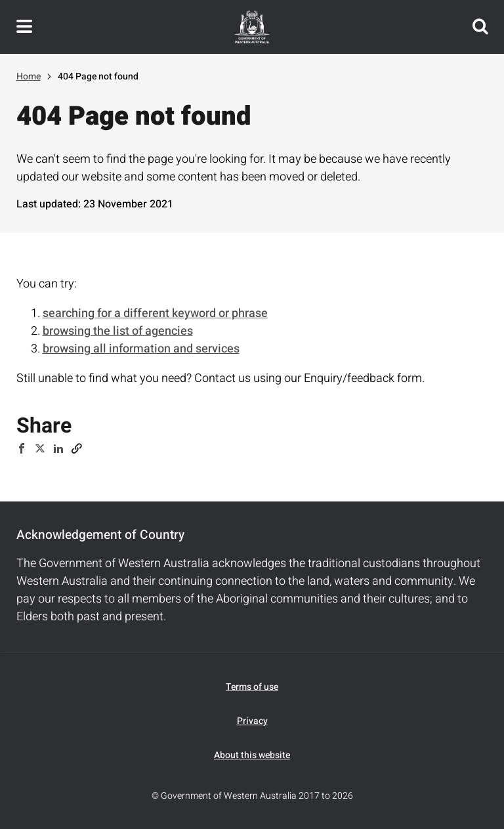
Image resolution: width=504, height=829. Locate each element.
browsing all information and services (141, 349)
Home (29, 76)
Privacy (252, 721)
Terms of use (252, 687)
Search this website (480, 27)
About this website (252, 755)
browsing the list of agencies (118, 331)
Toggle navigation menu (24, 27)
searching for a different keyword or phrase (155, 313)
